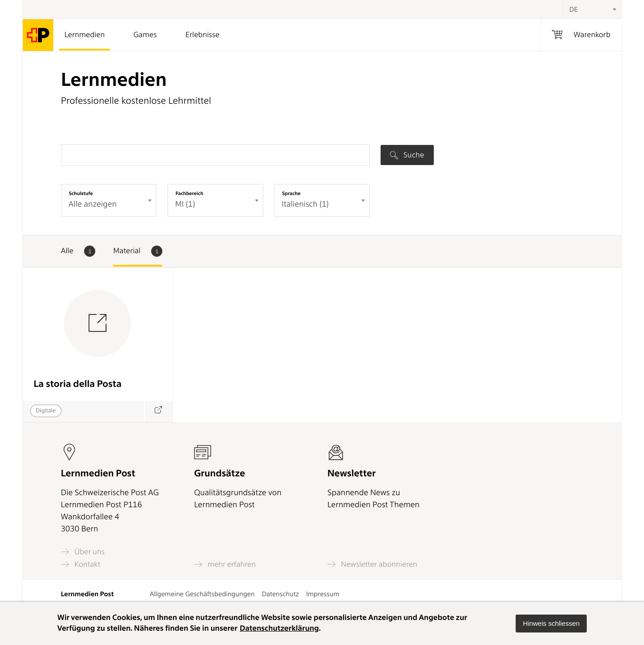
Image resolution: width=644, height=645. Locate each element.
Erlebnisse (202, 35)
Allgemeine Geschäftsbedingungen (202, 594)
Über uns (83, 552)
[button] (551, 624)
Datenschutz (280, 594)
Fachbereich (189, 193)
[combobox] (592, 9)
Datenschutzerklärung (279, 628)
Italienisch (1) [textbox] (305, 204)
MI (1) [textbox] (185, 204)
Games (145, 35)
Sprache (291, 193)
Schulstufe (81, 193)
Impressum (322, 594)
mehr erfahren (225, 564)
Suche (407, 155)
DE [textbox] (574, 9)
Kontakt (80, 564)
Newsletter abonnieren (372, 564)
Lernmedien (85, 35)
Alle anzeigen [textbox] (93, 204)
